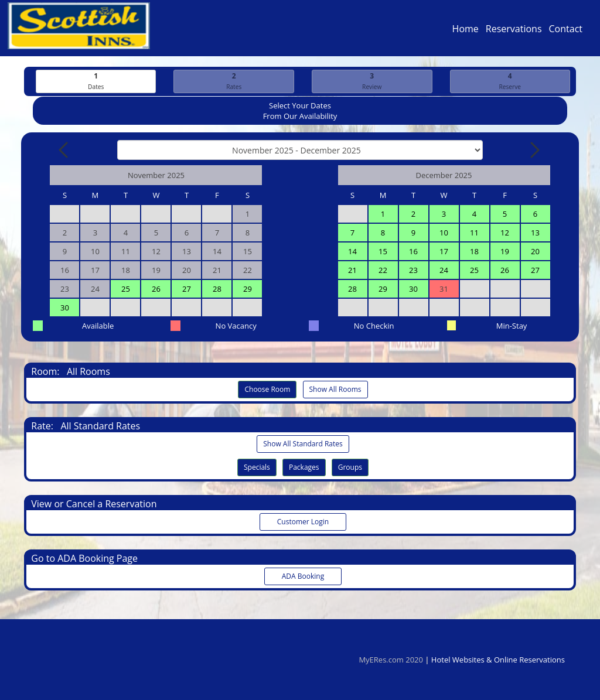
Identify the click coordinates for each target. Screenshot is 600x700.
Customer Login (303, 522)
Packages (304, 468)
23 (413, 271)
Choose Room (267, 390)
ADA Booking (303, 577)
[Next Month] (534, 151)
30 (65, 308)
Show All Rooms (335, 390)
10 (444, 233)
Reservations (514, 32)
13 (535, 233)
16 (413, 252)
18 (474, 252)
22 (383, 271)
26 (156, 289)
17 (444, 252)
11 (474, 233)
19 (505, 252)
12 (505, 233)
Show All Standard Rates (303, 444)
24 (444, 271)
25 (126, 289)
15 (383, 252)
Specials (257, 468)
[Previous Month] (64, 151)
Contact (566, 32)
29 (248, 289)
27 (187, 289)
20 (535, 252)
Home (466, 32)
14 (352, 252)
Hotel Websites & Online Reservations (498, 660)
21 (352, 271)
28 (217, 289)
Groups (350, 468)
